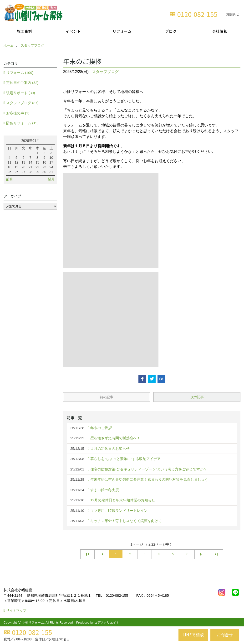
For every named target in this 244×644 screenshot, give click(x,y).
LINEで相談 (193, 635)
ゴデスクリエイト (107, 622)
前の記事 (107, 397)
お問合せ (233, 14)
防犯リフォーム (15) (22, 123)
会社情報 (220, 31)
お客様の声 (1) (18, 113)
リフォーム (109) (20, 73)
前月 (10, 179)
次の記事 (197, 397)
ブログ (171, 31)
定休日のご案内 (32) (22, 83)
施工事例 (24, 31)
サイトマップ (16, 610)
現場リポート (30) (21, 93)
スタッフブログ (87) (22, 103)
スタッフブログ (105, 72)
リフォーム (122, 31)
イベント (73, 31)
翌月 (51, 179)
